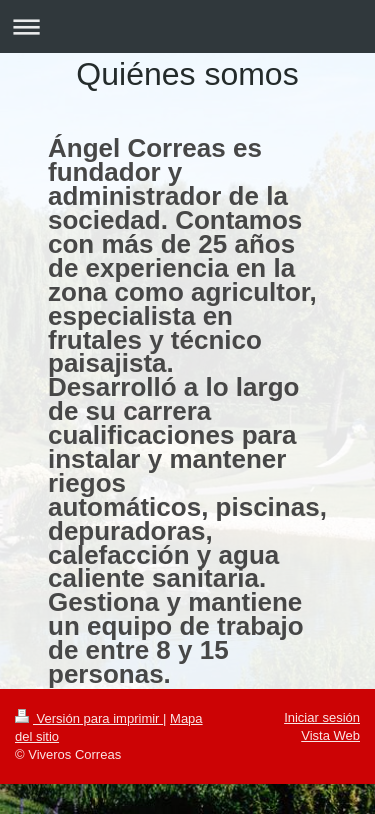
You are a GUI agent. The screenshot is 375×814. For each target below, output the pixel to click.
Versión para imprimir (89, 718)
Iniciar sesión (322, 717)
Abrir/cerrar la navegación (187, 26)
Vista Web (330, 735)
